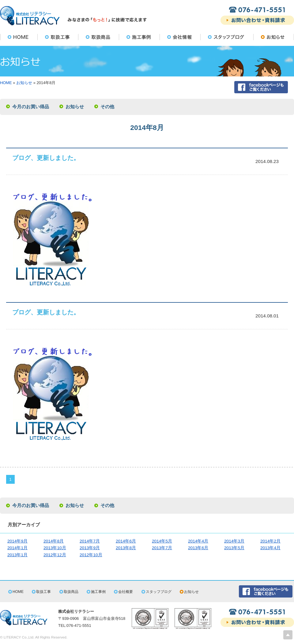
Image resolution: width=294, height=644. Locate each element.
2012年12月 (55, 555)
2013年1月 (17, 555)
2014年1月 (17, 548)
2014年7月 (90, 541)
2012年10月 (91, 555)
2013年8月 (126, 548)
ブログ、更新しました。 (46, 158)
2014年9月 (17, 541)
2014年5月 (162, 541)
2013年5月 (234, 548)
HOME (6, 83)
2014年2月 (270, 541)
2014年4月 (198, 541)
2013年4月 (270, 548)
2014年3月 (234, 541)
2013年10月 (55, 548)
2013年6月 (198, 548)
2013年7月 (162, 548)
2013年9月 (90, 548)
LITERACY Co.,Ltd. (19, 637)
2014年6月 (126, 541)
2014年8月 (54, 541)
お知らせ (24, 83)
